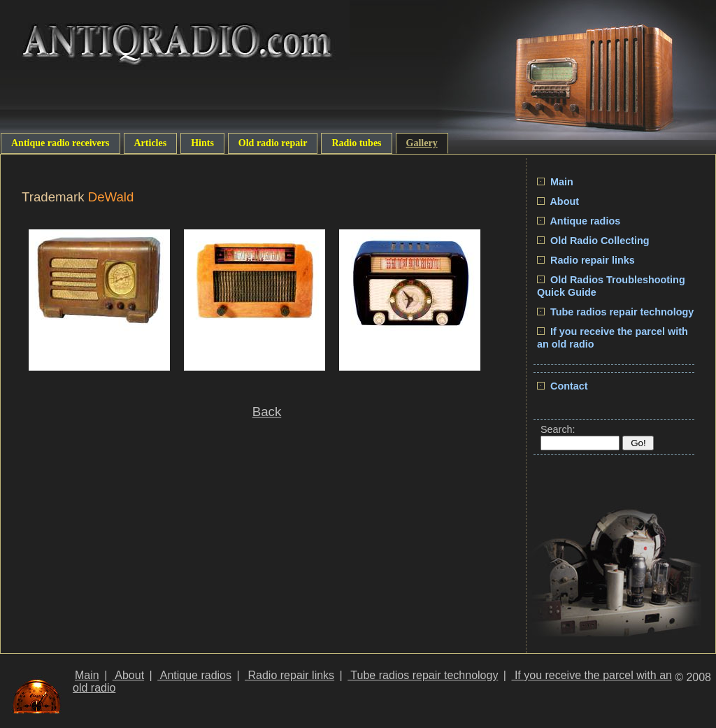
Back (267, 412)
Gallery (422, 143)
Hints (202, 143)
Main (555, 182)
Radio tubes (356, 143)
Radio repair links (586, 260)
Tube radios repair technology (615, 312)
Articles (151, 143)
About (558, 201)
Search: (558, 429)
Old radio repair (273, 143)
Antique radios (579, 221)
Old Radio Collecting (593, 241)
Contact (563, 386)
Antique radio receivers (60, 143)
